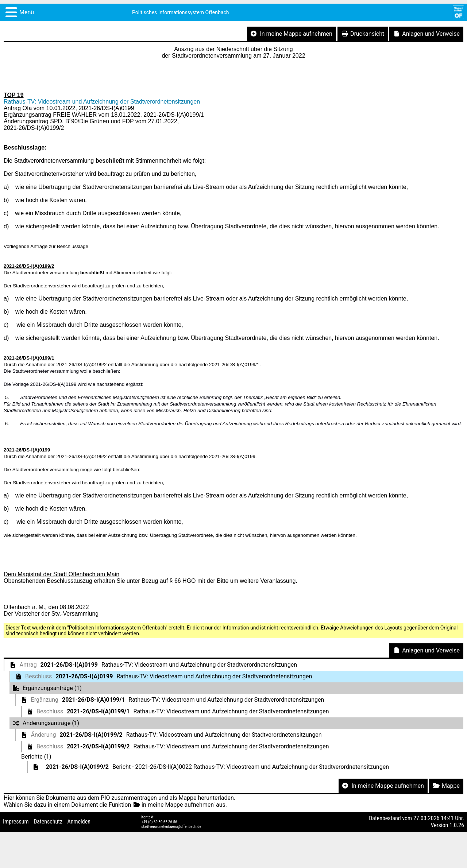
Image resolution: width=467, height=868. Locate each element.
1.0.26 (457, 825)
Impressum (16, 821)
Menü (27, 12)
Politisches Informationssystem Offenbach (181, 12)
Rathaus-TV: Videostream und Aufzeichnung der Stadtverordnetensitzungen (102, 102)
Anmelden (79, 821)
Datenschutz (48, 821)
